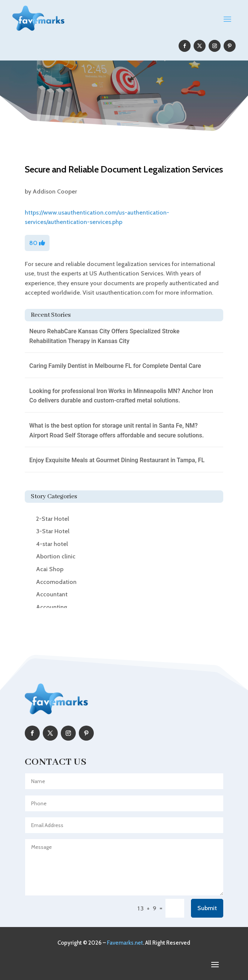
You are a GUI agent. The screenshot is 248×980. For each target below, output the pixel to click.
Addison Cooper (55, 191)
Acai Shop (50, 569)
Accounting (52, 607)
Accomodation (56, 582)
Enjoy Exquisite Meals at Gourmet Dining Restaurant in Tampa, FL (117, 460)
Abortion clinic (56, 556)
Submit (207, 908)
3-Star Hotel (53, 531)
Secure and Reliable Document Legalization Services (124, 169)
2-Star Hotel (53, 519)
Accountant (52, 594)
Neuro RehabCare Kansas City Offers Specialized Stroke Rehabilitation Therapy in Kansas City (104, 336)
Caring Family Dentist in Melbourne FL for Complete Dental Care (115, 366)
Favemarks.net (125, 943)
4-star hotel (52, 544)
